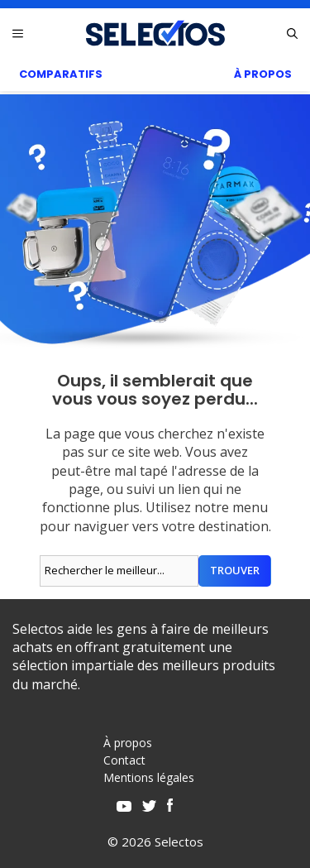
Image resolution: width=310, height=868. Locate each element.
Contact (124, 760)
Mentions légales (149, 777)
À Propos (263, 74)
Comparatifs (61, 74)
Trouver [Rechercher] (235, 570)
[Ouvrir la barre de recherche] (292, 33)
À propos (128, 743)
